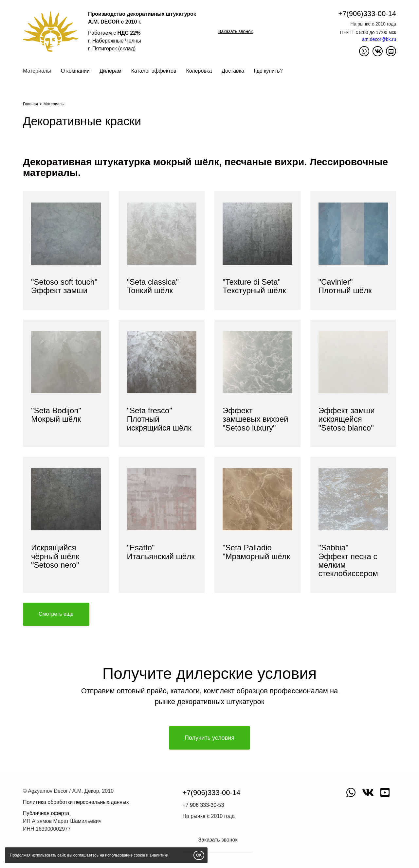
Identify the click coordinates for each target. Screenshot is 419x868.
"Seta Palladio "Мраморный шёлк (256, 552)
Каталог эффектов (154, 71)
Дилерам (110, 71)
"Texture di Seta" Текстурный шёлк (254, 286)
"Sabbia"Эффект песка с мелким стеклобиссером (348, 560)
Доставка (233, 71)
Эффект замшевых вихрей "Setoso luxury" (255, 419)
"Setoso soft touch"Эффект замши (64, 286)
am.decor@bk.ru (379, 39)
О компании (75, 71)
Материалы (37, 71)
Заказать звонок (236, 31)
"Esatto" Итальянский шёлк (161, 552)
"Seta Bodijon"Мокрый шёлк (56, 415)
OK (199, 855)
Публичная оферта (46, 813)
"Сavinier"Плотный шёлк (345, 286)
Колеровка (199, 71)
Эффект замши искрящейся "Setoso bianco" (347, 419)
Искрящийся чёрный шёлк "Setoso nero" (55, 556)
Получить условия (209, 738)
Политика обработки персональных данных (76, 802)
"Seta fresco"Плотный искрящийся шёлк (159, 419)
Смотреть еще (56, 614)
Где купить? (268, 71)
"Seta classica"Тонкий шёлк (153, 286)
